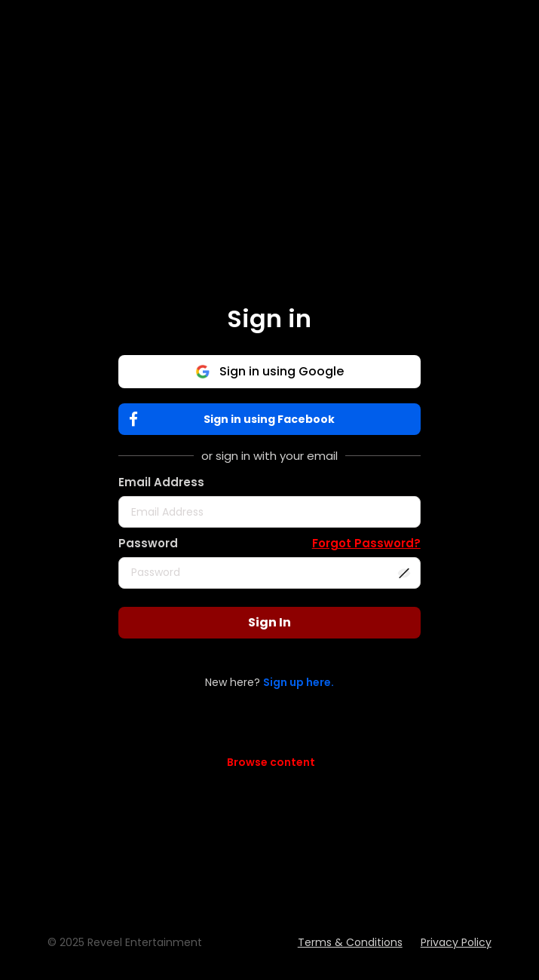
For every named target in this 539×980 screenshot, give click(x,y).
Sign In (269, 622)
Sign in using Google (269, 371)
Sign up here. (299, 682)
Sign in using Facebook (236, 420)
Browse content (271, 762)
